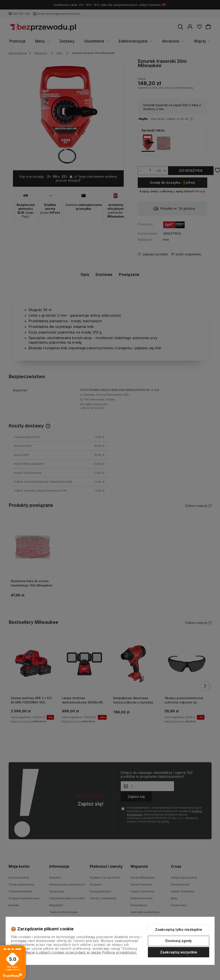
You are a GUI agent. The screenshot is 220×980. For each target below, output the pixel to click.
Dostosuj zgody (179, 941)
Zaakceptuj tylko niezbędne (179, 929)
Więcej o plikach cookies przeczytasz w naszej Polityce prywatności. (81, 952)
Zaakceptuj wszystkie (179, 952)
